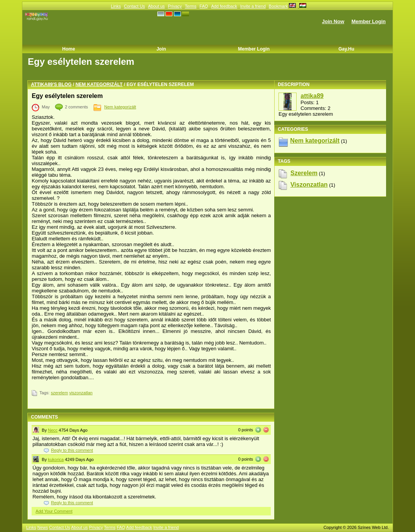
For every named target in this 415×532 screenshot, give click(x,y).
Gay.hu (346, 49)
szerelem (60, 393)
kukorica (56, 459)
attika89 (312, 96)
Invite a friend (253, 6)
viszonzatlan (81, 393)
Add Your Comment (54, 511)
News (43, 527)
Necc (53, 430)
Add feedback (224, 6)
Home (68, 49)
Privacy (175, 6)
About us (156, 6)
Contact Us (134, 6)
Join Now (333, 21)
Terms (191, 6)
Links (116, 6)
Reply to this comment (72, 450)
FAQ (204, 6)
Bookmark (278, 6)
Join (161, 49)
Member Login (369, 21)
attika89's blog (51, 84)
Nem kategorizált (99, 84)
